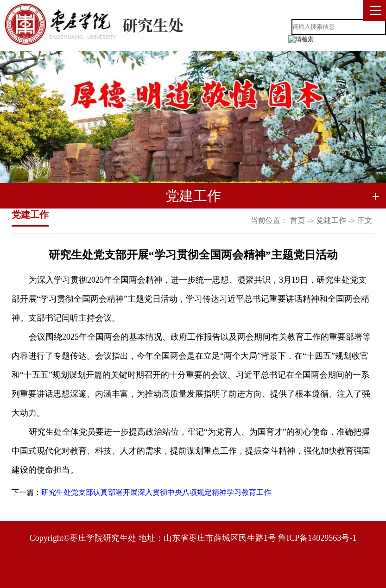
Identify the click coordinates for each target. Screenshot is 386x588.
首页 (297, 220)
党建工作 (331, 220)
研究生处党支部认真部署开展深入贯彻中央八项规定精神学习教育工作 (156, 492)
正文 (365, 220)
